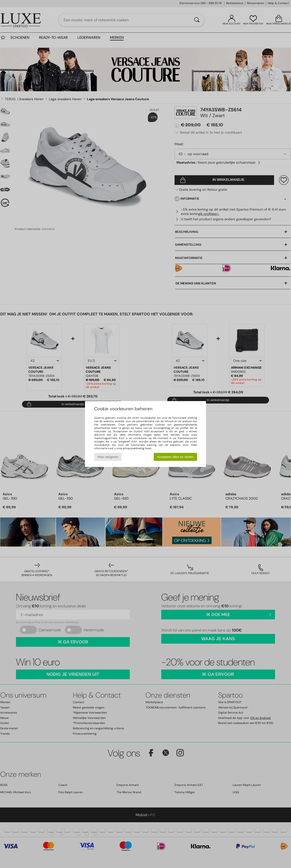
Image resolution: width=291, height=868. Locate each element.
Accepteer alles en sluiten (175, 457)
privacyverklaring (134, 448)
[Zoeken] (197, 20)
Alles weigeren (108, 457)
